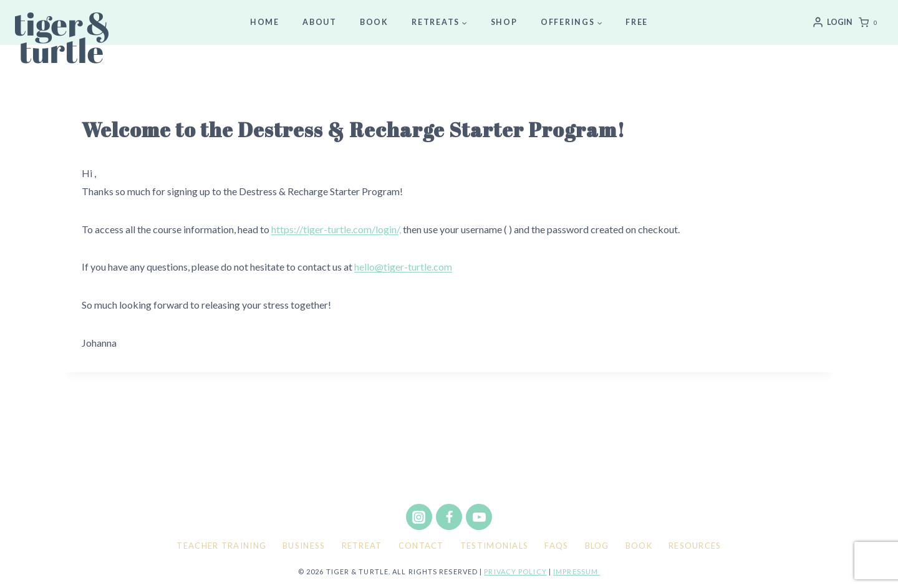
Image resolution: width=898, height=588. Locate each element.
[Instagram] (419, 517)
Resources (695, 546)
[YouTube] (479, 517)
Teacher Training (221, 546)
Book (374, 22)
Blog (597, 546)
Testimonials (495, 546)
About (320, 22)
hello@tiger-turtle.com (403, 267)
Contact (421, 546)
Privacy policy (515, 571)
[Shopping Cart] (871, 22)
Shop (504, 22)
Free (637, 22)
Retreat (362, 546)
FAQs (556, 546)
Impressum (577, 571)
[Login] (832, 22)
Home (265, 22)
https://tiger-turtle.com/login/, (336, 229)
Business (304, 546)
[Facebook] (449, 517)
